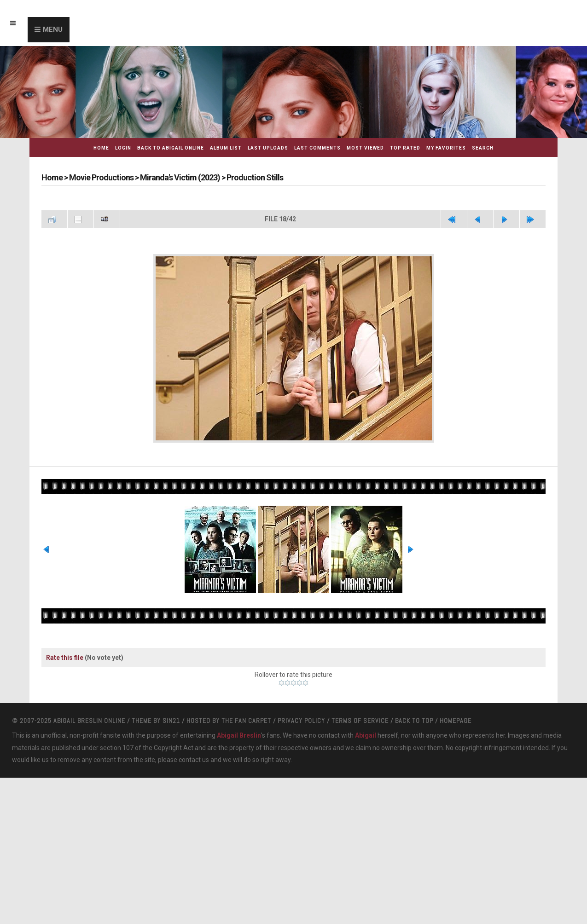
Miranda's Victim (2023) (180, 177)
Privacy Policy (301, 721)
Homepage (456, 721)
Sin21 (171, 721)
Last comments (317, 148)
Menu (53, 29)
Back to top (414, 721)
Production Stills (255, 177)
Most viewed (365, 148)
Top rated (405, 148)
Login (123, 148)
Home (101, 148)
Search (483, 148)
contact (190, 760)
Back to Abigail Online (171, 148)
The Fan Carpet (246, 721)
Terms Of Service (360, 721)
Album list (226, 148)
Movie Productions (101, 177)
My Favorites (446, 148)
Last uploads (268, 148)
